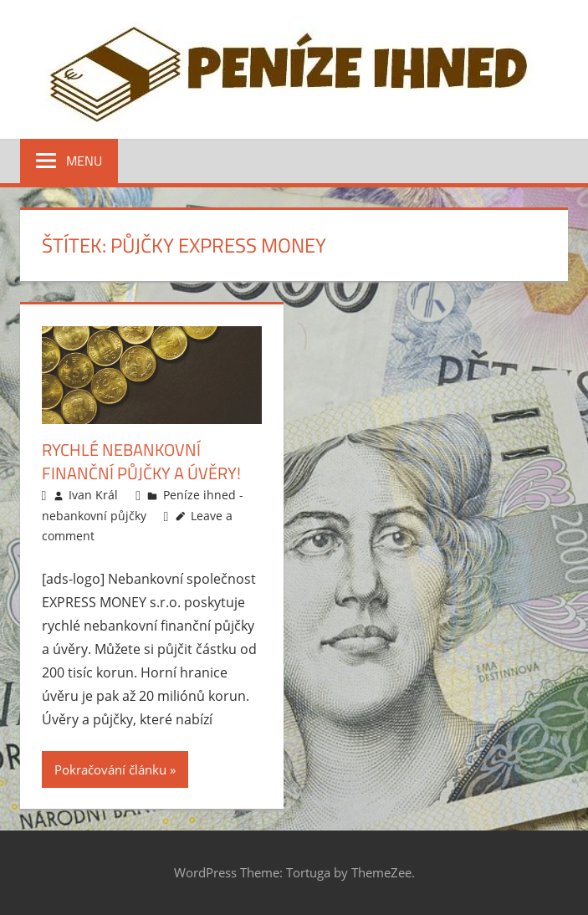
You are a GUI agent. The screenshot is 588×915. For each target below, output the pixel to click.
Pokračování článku (110, 769)
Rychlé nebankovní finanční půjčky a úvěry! (141, 461)
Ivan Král (93, 495)
